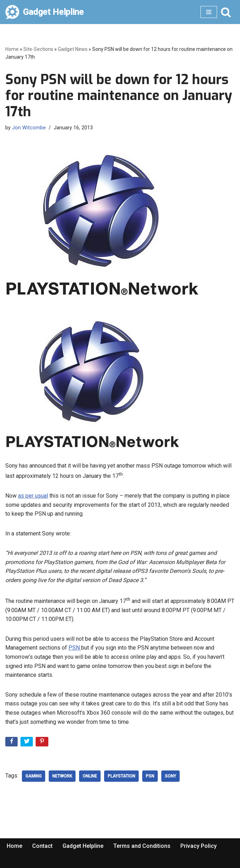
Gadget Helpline (83, 846)
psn (150, 776)
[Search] (226, 12)
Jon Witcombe (29, 128)
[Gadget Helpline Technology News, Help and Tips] (44, 12)
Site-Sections (38, 49)
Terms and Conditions (142, 846)
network (62, 776)
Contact (42, 846)
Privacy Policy (199, 846)
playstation (121, 776)
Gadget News (73, 49)
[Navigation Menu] (209, 12)
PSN (75, 648)
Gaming (34, 776)
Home (12, 49)
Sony (170, 776)
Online (90, 776)
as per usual (33, 496)
